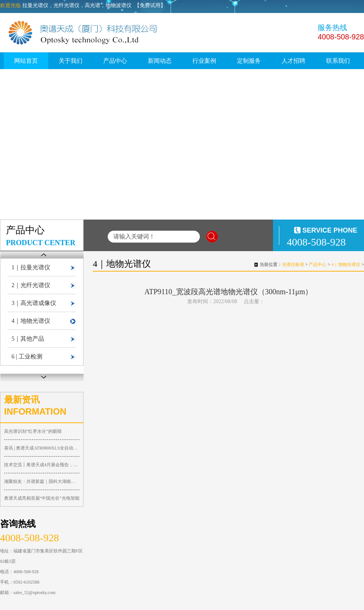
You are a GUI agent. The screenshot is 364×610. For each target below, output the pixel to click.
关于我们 (71, 61)
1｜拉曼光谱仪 (31, 267)
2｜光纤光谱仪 (31, 285)
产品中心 (115, 61)
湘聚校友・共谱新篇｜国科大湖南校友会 (42, 481)
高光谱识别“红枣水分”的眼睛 (33, 431)
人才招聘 (293, 61)
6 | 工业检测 (27, 356)
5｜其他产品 (28, 339)
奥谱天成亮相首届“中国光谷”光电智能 (42, 498)
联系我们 (338, 61)
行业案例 (204, 61)
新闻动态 (160, 61)
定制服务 (249, 61)
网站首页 (26, 61)
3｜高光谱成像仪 (34, 303)
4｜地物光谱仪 (31, 321)
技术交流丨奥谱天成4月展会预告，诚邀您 (42, 465)
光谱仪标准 (293, 265)
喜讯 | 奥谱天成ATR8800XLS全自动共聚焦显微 (42, 448)
